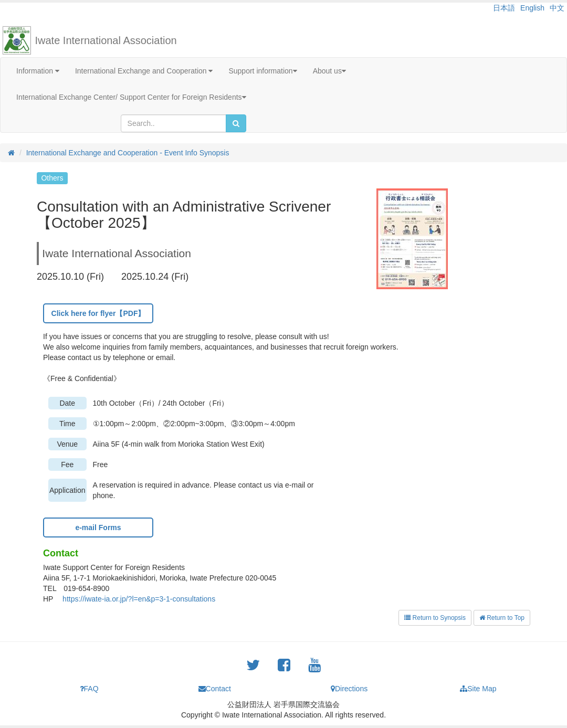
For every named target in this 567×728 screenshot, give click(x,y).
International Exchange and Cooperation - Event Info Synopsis (128, 153)
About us (329, 71)
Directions (349, 689)
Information (38, 71)
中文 (557, 8)
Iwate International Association (106, 40)
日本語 (504, 8)
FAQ (89, 689)
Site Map (478, 689)
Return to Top (502, 618)
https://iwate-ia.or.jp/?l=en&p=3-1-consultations (139, 599)
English (532, 8)
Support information (262, 71)
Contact (215, 689)
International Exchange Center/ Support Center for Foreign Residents (131, 97)
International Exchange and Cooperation (144, 71)
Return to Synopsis (435, 618)
